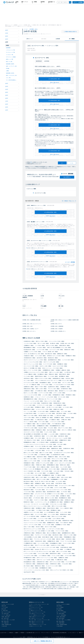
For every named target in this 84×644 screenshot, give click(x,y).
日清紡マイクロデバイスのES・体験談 (43, 378)
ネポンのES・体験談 (62, 444)
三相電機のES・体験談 (65, 387)
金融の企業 (4, 606)
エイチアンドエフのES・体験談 (45, 393)
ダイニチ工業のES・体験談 (43, 442)
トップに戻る (42, 595)
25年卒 (12, 39)
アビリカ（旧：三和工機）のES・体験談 (43, 446)
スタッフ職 (8, 78)
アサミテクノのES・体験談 (54, 389)
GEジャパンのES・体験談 (43, 343)
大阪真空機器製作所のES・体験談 (56, 500)
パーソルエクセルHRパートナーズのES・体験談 (64, 385)
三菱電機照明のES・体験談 (48, 370)
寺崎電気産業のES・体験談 (58, 378)
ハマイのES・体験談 (72, 413)
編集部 (17, 633)
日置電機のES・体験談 (29, 446)
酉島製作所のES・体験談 (29, 430)
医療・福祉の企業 (5, 621)
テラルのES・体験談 (52, 428)
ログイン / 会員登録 (78, 2)
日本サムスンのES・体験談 (52, 346)
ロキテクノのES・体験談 (54, 469)
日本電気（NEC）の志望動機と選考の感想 (31, 320)
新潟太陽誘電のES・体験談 (29, 562)
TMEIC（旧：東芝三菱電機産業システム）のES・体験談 (59, 348)
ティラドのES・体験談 (53, 376)
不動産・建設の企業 (5, 617)
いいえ (72, 163)
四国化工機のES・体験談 (57, 461)
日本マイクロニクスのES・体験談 (57, 562)
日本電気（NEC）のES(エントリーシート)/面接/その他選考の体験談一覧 (65, 321)
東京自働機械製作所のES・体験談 (57, 426)
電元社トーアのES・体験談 (41, 387)
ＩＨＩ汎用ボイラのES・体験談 (43, 510)
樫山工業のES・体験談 (29, 481)
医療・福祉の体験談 (60, 621)
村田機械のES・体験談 (71, 356)
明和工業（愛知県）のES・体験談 (46, 416)
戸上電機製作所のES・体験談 (30, 543)
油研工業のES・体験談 (41, 492)
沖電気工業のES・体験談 (64, 346)
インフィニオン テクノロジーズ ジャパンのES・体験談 (36, 504)
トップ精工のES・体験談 (60, 416)
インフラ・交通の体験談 (61, 615)
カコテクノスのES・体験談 (60, 488)
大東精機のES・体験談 (45, 516)
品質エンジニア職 (9, 59)
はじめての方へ (4, 633)
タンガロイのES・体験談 (43, 411)
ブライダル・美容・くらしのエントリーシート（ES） (40, 620)
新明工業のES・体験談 (29, 494)
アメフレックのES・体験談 (57, 556)
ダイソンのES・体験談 (29, 380)
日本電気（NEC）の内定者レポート (58, 331)
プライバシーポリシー (46, 633)
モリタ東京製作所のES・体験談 (57, 455)
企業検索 (17, 2)
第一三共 (61, 306)
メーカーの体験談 (60, 607)
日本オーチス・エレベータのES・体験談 (45, 560)
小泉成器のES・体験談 (29, 356)
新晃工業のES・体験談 (29, 549)
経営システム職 (9, 62)
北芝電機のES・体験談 (65, 496)
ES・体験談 (34, 2)
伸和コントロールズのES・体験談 (64, 552)
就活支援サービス (52, 2)
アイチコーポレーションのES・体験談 (45, 488)
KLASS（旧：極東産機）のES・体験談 (49, 440)
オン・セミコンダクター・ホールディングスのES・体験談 (46, 496)
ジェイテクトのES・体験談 (42, 350)
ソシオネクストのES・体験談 (68, 554)
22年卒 (12, 86)
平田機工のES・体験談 (41, 465)
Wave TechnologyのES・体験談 (54, 430)
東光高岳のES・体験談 (53, 358)
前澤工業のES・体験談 (29, 535)
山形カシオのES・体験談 (66, 477)
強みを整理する (67, 177)
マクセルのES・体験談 (67, 564)
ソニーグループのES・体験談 (30, 343)
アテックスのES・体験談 (29, 510)
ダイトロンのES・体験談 (64, 397)
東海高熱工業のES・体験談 (59, 403)
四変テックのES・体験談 (41, 389)
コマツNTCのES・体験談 (38, 498)
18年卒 (12, 98)
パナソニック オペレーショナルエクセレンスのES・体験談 (36, 570)
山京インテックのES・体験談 (30, 519)
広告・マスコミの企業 (6, 612)
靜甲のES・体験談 (68, 461)
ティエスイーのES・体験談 (29, 405)
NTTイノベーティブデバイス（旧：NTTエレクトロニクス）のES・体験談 (39, 552)
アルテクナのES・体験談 (47, 471)
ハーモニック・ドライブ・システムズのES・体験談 (46, 397)
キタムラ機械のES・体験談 (29, 457)
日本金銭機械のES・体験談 (56, 543)
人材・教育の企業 (5, 614)
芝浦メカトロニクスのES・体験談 (59, 516)
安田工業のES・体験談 (61, 413)
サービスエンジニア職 (10, 52)
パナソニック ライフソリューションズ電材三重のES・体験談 (37, 449)
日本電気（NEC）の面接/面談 (57, 326)
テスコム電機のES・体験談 (29, 560)
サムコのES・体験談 (28, 436)
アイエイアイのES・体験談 (29, 467)
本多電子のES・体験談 (29, 545)
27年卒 (12, 33)
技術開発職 (8, 48)
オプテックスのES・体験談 (48, 525)
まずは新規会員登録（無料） (55, 79)
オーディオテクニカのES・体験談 (31, 383)
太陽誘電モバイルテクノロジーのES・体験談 (33, 512)
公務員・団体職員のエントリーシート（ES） (38, 625)
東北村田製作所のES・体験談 (53, 492)
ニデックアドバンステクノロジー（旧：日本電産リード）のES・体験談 (39, 531)
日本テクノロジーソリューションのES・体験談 (47, 558)
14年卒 (12, 110)
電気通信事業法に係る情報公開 (59, 633)
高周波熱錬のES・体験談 (29, 463)
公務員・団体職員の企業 (6, 625)
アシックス (62, 296)
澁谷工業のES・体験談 (42, 358)
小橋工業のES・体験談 (70, 539)
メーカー (26, 29)
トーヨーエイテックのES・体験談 (57, 422)
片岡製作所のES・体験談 (29, 533)
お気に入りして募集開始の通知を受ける (42, 641)
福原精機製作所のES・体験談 (68, 533)
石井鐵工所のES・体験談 (29, 477)
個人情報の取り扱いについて (33, 633)
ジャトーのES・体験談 (29, 473)
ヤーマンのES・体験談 (29, 407)
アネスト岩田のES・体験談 (66, 523)
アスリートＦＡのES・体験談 (62, 531)
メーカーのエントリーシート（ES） (36, 607)
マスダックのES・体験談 (43, 554)
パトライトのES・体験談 (70, 494)
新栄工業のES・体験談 (53, 486)
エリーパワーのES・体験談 (41, 514)
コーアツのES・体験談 (29, 486)
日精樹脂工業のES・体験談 (43, 564)
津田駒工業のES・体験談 (29, 389)
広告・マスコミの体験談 (61, 612)
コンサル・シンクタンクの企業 (8, 604)
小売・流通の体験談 (60, 623)
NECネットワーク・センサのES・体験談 (32, 370)
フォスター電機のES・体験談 (30, 374)
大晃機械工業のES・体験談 (65, 440)
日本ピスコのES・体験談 (64, 457)
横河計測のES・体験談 (29, 490)
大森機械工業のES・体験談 (53, 541)
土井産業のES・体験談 (29, 391)
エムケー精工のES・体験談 (29, 426)
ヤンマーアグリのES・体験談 (50, 364)
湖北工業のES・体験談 (57, 535)
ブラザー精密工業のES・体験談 (58, 424)
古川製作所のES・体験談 (39, 436)
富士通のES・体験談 (55, 343)
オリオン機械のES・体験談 (54, 477)
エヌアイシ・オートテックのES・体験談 (32, 525)
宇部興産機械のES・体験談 (70, 537)
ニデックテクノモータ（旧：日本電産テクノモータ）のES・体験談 (49, 494)
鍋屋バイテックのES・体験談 (46, 453)
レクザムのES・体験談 (40, 451)
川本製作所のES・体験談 (55, 564)
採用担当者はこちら (31, 637)
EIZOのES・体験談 (70, 378)
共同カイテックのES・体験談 (70, 535)
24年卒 (12, 42)
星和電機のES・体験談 (56, 510)
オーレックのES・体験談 (53, 514)
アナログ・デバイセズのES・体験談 (68, 541)
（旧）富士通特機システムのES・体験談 (32, 537)
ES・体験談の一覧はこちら (69, 201)
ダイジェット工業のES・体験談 (30, 422)
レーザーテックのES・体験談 (30, 554)
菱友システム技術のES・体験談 (43, 424)
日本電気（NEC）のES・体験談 (67, 343)
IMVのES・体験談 (40, 527)
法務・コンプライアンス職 (11, 66)
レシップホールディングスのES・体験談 (55, 529)
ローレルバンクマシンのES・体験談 (67, 486)
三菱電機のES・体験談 (29, 346)
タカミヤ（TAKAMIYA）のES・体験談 (32, 471)
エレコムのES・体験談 (61, 481)
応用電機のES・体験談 (59, 418)
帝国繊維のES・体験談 (53, 457)
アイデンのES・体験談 (40, 490)
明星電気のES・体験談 (41, 533)
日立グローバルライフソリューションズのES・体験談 (35, 360)
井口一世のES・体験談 (29, 566)
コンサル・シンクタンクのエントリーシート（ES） (39, 604)
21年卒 (12, 89)
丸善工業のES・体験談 (63, 436)
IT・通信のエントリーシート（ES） (36, 611)
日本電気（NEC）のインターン (29, 331)
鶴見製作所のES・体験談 (68, 521)
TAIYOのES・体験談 (69, 471)
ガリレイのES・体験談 (40, 438)
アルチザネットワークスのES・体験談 (43, 535)
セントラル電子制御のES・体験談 (51, 512)
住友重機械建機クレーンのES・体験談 (59, 479)
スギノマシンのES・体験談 (68, 383)
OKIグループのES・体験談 (51, 527)
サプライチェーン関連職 (11, 57)
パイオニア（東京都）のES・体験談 (50, 352)
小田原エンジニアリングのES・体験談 (32, 461)
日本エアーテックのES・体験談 (65, 428)
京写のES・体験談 (58, 537)
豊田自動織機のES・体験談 (29, 348)
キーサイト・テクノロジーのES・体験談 (55, 451)
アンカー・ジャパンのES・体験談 (31, 568)
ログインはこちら (55, 83)
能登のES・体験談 (60, 539)
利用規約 (22, 633)
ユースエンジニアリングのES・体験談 (44, 409)
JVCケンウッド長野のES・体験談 (69, 430)
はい (62, 163)
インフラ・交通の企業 (6, 615)
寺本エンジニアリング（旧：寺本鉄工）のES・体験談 (62, 570)
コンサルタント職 (9, 55)
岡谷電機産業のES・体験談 (65, 498)
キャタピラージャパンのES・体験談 (54, 566)
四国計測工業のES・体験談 (29, 479)
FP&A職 (8, 69)
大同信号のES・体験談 (29, 541)
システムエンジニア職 (10, 50)
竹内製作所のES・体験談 (68, 449)
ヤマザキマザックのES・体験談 (30, 428)
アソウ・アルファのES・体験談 (30, 455)
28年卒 (12, 30)
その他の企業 (4, 626)
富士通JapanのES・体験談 (29, 350)
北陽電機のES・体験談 (69, 502)
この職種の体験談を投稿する (70, 32)
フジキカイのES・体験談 (29, 492)
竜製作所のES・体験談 (40, 566)
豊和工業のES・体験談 (53, 391)
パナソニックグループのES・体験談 (56, 341)
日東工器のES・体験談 (29, 420)
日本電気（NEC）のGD (27, 326)
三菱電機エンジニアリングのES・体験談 (32, 352)
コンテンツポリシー (72, 633)
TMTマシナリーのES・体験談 (30, 459)
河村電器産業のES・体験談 (58, 395)
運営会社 (11, 633)
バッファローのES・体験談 (68, 360)
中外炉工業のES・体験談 (61, 483)
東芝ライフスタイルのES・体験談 (59, 506)
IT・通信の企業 (5, 611)
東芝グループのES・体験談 (42, 341)
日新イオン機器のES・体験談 (43, 467)
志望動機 (58, 39)
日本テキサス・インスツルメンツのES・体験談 (34, 521)
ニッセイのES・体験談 (53, 434)
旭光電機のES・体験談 (41, 508)
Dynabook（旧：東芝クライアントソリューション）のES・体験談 (49, 549)
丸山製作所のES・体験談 (53, 387)
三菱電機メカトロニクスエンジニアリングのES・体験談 (36, 372)
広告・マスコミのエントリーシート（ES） (37, 612)
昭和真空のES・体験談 (29, 502)
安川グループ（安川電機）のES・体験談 (32, 368)
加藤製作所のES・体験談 (56, 449)
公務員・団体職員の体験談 (62, 625)
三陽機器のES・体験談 (63, 558)
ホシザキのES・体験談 (66, 492)
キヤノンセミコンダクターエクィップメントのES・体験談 (58, 490)
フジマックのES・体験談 (51, 436)
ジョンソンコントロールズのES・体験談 (32, 395)
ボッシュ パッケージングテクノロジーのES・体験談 (48, 547)
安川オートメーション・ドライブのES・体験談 (52, 368)
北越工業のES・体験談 (42, 457)
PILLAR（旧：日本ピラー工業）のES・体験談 (45, 481)
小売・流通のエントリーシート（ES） (37, 623)
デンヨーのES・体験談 (70, 562)
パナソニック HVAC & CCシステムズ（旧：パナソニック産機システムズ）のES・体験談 (54, 380)
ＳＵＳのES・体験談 (46, 461)
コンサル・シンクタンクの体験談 (63, 604)
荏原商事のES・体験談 (29, 397)
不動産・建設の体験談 (61, 617)
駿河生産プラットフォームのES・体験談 (68, 391)
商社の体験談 (59, 609)
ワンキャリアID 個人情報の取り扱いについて (60, 637)
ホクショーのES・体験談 (40, 473)
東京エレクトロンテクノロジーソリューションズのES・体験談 (37, 506)
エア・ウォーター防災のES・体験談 (31, 516)
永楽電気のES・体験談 (29, 514)
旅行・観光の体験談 (60, 618)
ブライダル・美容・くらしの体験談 (63, 620)
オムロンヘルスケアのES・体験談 (60, 366)
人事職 (7, 71)
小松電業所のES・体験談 (29, 465)
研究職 (7, 45)
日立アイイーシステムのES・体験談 (51, 362)
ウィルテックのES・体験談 (50, 432)
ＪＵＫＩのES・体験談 (29, 451)
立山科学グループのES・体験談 (57, 545)
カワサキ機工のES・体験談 (41, 391)
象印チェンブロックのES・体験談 (31, 453)
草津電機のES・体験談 (40, 407)
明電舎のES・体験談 (53, 374)
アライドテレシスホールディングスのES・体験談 (44, 539)
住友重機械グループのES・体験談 (63, 525)
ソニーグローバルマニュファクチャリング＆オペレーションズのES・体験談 (40, 444)
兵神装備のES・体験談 (41, 430)
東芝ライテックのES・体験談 (43, 479)
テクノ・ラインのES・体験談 (30, 411)
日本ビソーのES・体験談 (29, 527)
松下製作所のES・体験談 (66, 389)
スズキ (42, 296)
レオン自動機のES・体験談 (53, 473)
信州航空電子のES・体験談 (43, 562)
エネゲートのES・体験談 (29, 418)
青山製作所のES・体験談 (47, 403)
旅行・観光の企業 (5, 618)
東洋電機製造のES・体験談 (48, 475)
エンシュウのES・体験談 (43, 543)
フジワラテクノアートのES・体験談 (44, 405)
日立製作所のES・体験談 (29, 341)
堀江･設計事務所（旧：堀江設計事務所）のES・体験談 (35, 434)
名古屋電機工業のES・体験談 (56, 442)
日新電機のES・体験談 (62, 364)
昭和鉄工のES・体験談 (65, 465)
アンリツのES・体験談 (29, 376)
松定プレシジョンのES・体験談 (30, 393)
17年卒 (12, 101)
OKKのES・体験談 (50, 483)
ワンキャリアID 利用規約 (43, 637)
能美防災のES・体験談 (69, 350)
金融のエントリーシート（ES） (35, 606)
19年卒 (12, 95)
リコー (24, 306)
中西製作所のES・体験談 (29, 508)
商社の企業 (4, 609)
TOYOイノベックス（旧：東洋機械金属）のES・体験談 (36, 469)
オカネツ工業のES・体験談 (58, 519)
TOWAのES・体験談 (70, 418)
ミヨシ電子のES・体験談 (69, 372)
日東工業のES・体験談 (29, 378)
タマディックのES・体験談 (59, 393)
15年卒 (12, 107)
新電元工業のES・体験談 (64, 374)
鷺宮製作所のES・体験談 (29, 409)
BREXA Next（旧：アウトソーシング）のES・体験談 (50, 399)
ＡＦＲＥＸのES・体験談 (70, 556)
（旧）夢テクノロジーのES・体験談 (54, 407)
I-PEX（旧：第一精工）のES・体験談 (53, 521)
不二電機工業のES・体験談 (61, 560)
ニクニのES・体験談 (47, 395)
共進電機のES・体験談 (55, 411)
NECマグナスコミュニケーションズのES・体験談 (34, 529)
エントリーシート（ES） (41, 193)
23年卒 (12, 83)
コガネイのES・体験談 (58, 471)
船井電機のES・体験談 (64, 376)
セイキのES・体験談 (28, 496)
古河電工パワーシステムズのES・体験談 (44, 463)
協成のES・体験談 (57, 446)
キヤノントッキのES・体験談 (44, 459)
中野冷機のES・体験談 (70, 395)
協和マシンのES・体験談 (41, 477)
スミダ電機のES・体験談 (70, 549)
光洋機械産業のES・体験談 (43, 426)
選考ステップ (30, 39)
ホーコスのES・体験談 (68, 407)
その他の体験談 (59, 626)
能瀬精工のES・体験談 (58, 409)
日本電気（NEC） (34, 29)
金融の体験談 (59, 606)
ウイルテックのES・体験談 (69, 543)
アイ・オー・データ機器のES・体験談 (32, 385)
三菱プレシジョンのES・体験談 (56, 372)
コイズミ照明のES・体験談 (44, 556)
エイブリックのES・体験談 (29, 547)
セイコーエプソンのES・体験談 (56, 350)
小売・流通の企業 (5, 623)
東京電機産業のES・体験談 (45, 568)
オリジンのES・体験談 (66, 411)
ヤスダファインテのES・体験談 (41, 500)
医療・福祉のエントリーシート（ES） (37, 621)
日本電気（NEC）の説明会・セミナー (31, 329)
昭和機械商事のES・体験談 (29, 442)
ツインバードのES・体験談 (29, 488)
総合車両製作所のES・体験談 (54, 360)
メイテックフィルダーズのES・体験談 (32, 403)
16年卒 (12, 104)
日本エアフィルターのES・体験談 (42, 545)
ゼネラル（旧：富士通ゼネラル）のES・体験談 (34, 354)
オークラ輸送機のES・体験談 (60, 405)
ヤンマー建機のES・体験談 (29, 424)
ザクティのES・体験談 (43, 422)
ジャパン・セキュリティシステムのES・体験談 (64, 463)
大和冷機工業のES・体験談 (29, 358)
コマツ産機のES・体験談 (54, 420)
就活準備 (43, 2)
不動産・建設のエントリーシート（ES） (37, 617)
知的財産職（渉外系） (10, 73)
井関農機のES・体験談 (40, 483)
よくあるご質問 (22, 637)
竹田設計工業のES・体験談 (53, 508)
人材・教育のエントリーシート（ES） (37, 614)
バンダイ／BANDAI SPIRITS (28, 297)
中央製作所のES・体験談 (65, 434)
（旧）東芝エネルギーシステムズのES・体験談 (64, 453)
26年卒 (12, 36)
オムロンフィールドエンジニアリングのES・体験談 (35, 523)
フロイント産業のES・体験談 (66, 508)
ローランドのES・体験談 (47, 385)
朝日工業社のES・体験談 (50, 354)
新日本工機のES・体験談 (48, 537)
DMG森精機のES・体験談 (45, 383)
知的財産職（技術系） (10, 64)
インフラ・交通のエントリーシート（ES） (37, 615)
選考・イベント (25, 2)
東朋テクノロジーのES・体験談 (30, 416)
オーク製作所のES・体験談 (29, 564)
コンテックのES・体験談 (65, 512)
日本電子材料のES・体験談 (66, 547)
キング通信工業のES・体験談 (41, 420)
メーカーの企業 (5, 607)
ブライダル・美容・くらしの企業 (8, 620)
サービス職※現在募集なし (11, 80)
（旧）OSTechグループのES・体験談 (32, 440)
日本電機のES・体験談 (29, 483)
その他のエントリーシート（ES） (36, 626)
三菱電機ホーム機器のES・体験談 (63, 370)
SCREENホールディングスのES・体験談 (56, 356)
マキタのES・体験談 (41, 348)
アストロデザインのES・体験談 (30, 556)
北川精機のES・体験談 (29, 438)
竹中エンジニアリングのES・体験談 (59, 459)
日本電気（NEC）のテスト (56, 324)
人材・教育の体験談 (60, 614)
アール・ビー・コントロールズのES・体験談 (33, 401)
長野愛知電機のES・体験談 (53, 465)
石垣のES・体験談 (28, 498)
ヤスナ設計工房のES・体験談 (30, 413)
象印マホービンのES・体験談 (51, 498)
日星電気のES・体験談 (70, 500)
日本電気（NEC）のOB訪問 (57, 329)
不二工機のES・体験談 (60, 475)
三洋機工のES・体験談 (66, 420)
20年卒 (12, 92)
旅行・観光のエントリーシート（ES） (37, 618)
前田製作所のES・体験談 (65, 514)
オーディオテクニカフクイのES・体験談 (32, 475)
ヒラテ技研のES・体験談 (44, 455)
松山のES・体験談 (43, 428)
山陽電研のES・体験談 (29, 387)
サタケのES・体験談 (56, 383)
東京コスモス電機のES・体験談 (54, 533)
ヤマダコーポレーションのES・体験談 (58, 504)
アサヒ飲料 (43, 306)
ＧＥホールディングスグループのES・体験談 (33, 432)
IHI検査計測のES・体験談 (66, 469)
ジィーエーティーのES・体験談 (44, 519)
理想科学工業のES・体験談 (41, 376)
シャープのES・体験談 (40, 346)
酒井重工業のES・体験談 (55, 554)
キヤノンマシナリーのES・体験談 (31, 366)
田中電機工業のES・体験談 (29, 558)
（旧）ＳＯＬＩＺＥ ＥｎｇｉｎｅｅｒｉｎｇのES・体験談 (58, 438)
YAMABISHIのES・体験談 (40, 541)
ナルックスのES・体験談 (65, 467)
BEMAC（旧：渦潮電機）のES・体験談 (44, 418)
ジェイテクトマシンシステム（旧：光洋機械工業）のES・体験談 (49, 502)
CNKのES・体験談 (55, 467)
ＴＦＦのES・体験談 (28, 500)
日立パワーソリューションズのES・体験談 (33, 364)
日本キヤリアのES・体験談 (41, 486)
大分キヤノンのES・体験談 (45, 366)
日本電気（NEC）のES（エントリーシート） (32, 324)
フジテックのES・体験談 (40, 356)
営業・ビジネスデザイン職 (11, 75)
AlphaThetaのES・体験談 (29, 572)
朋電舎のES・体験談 (28, 539)
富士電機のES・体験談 (43, 374)
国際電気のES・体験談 (62, 354)
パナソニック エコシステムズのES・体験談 (33, 362)
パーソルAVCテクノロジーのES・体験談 (46, 413)
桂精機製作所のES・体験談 (53, 523)
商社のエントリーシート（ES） (35, 609)
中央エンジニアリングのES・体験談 (52, 401)
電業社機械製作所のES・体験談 (30, 399)
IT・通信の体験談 (60, 611)
